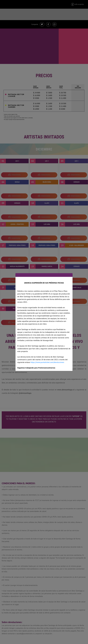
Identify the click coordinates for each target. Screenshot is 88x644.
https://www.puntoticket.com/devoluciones (47, 362)
